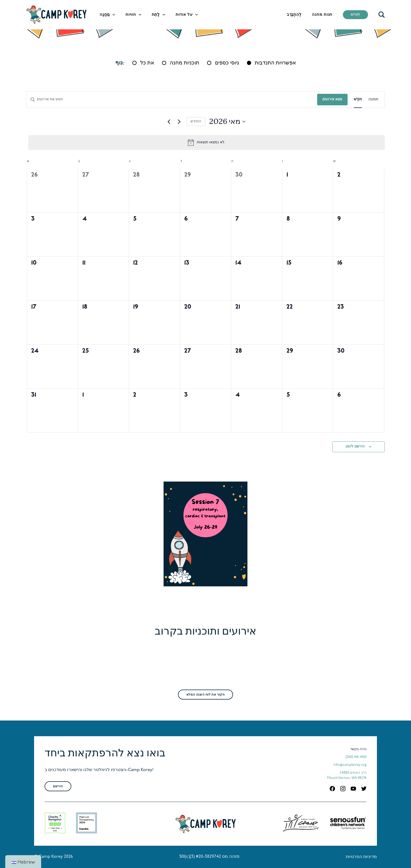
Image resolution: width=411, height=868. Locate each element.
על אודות (184, 15)
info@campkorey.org (350, 765)
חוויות (131, 15)
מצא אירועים (332, 99)
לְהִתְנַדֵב (294, 15)
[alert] (207, 143)
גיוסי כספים (227, 63)
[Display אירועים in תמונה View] (373, 100)
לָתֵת (156, 15)
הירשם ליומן (355, 447)
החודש (196, 121)
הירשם (58, 787)
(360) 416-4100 (356, 757)
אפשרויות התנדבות (275, 63)
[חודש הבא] (179, 122)
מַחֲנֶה (105, 15)
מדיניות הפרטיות (361, 857)
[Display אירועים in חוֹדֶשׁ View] (358, 100)
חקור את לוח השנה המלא (206, 695)
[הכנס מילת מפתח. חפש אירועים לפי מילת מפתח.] (172, 100)
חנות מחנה (322, 15)
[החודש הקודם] (169, 122)
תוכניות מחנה (185, 63)
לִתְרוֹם (355, 15)
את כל (147, 63)
